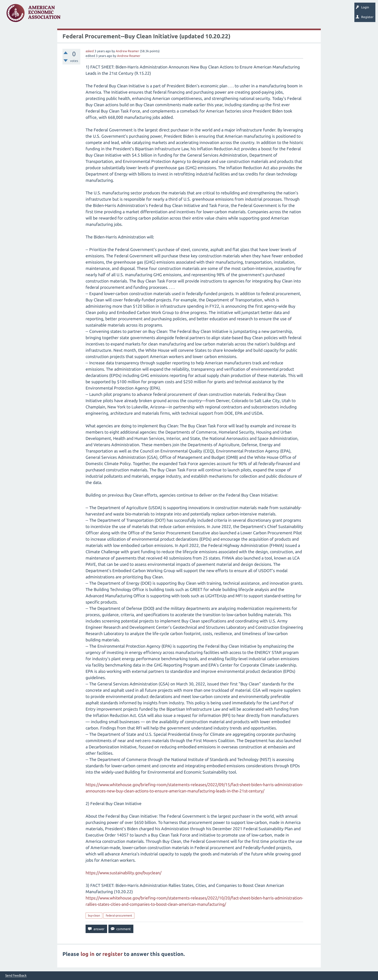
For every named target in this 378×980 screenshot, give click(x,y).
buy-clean (94, 915)
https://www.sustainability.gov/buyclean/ (124, 873)
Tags (118, 15)
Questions (75, 15)
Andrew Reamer (127, 51)
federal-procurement (119, 915)
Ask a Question (161, 15)
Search (183, 15)
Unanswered (98, 15)
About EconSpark (220, 15)
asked (90, 51)
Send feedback (16, 976)
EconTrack (245, 15)
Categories (136, 15)
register (112, 954)
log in (88, 954)
